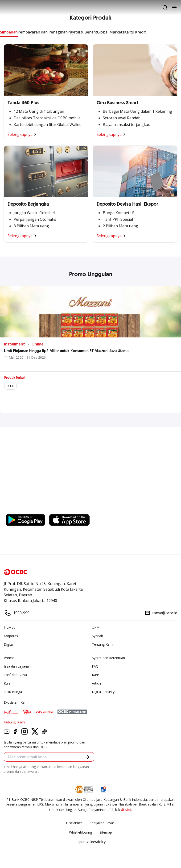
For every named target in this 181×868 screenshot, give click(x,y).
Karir (95, 675)
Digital (9, 644)
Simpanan (9, 32)
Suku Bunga (13, 692)
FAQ (95, 666)
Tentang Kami (103, 644)
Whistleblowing (80, 832)
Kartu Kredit (135, 32)
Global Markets (111, 32)
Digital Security (103, 692)
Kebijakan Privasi (102, 823)
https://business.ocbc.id (28, 509)
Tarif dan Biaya (15, 675)
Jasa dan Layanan (17, 666)
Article (97, 683)
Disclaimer (74, 823)
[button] (87, 757)
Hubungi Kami (14, 722)
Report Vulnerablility (90, 842)
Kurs (7, 683)
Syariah (97, 636)
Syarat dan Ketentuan (108, 658)
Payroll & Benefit (82, 32)
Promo (9, 658)
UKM (96, 627)
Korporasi (11, 636)
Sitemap (106, 832)
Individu (10, 627)
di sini (126, 810)
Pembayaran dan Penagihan (43, 32)
